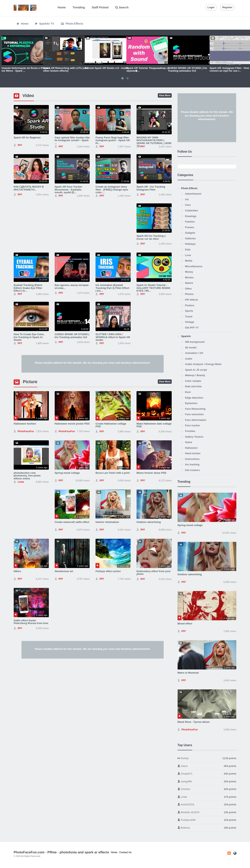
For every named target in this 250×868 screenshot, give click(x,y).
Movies (189, 277)
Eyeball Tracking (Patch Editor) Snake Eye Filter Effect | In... (28, 288)
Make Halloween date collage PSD (154, 425)
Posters (190, 305)
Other (188, 289)
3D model (191, 348)
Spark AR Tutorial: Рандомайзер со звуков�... (148, 69)
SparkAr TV (45, 24)
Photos (189, 294)
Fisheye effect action (108, 571)
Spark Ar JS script (196, 370)
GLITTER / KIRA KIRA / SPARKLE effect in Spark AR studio (113, 337)
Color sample (193, 381)
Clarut (207, 766)
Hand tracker (193, 453)
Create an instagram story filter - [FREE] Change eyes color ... (112, 190)
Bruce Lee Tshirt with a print (113, 473)
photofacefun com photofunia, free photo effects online (27, 476)
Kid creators (192, 470)
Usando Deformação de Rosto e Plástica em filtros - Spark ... (26, 69)
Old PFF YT (192, 328)
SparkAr (186, 336)
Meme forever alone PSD (151, 473)
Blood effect (185, 624)
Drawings (191, 216)
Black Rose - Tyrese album (194, 722)
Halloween (191, 448)
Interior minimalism (107, 522)
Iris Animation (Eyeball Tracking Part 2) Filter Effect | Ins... (112, 288)
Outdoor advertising (149, 522)
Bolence (207, 828)
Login (211, 7)
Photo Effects (72, 24)
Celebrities (191, 211)
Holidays (190, 244)
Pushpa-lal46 (207, 820)
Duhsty (207, 758)
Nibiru (17, 571)
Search (122, 7)
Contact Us (125, 852)
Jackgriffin (207, 782)
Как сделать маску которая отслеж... (72, 286)
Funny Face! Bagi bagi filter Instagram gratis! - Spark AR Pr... (113, 140)
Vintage (190, 322)
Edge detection (194, 398)
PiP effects (191, 300)
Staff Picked (100, 7)
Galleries (190, 238)
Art (187, 199)
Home (62, 7)
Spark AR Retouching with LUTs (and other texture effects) (66, 69)
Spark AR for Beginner (27, 138)
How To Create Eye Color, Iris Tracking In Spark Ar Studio (29, 337)
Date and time (193, 386)
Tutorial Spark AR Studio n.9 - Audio (107, 68)
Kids (188, 250)
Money (189, 272)
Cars (188, 205)
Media (189, 261)
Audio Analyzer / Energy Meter (203, 364)
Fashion (190, 222)
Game (188, 442)
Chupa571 (207, 774)
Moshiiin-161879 (207, 812)
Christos (207, 789)
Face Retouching (195, 409)
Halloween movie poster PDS (72, 424)
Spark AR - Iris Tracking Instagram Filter (151, 188)
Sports (189, 311)
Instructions (192, 459)
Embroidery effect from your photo (154, 573)
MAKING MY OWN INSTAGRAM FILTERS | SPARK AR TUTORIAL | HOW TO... (154, 142)
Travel (189, 316)
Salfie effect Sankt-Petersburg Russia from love (31, 622)
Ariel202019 (207, 805)
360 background (195, 342)
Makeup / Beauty (195, 375)
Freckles (190, 431)
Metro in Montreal (188, 673)
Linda (207, 797)
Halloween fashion (25, 424)
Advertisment (193, 194)
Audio (189, 359)
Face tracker (192, 425)
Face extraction (194, 414)
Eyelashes (191, 403)
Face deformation (196, 420)
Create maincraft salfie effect (72, 522)
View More (165, 95)
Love (188, 255)
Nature (189, 283)
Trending (79, 7)
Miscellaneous (194, 266)
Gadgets (190, 233)
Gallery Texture (194, 437)
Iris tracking (192, 464)
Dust (188, 392)
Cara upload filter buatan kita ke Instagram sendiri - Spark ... (72, 140)
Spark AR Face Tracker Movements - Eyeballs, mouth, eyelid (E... (68, 190)
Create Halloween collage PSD (111, 425)
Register (227, 7)
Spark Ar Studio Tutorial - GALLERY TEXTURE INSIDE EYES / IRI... (153, 288)
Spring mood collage (67, 473)
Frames (189, 227)
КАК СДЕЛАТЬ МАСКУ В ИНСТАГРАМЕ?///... (29, 188)
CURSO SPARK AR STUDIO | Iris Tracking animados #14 (187, 69)
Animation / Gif (194, 353)
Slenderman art (64, 571)
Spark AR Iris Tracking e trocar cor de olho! (151, 237)
